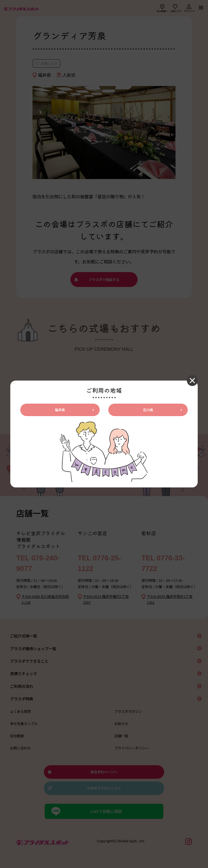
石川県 (148, 410)
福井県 (60, 410)
